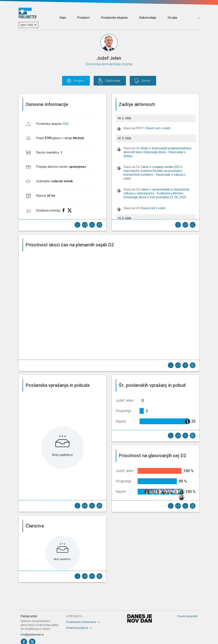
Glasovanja (113, 81)
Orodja (172, 18)
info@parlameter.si (32, 635)
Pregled (79, 81)
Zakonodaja (148, 18)
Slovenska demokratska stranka (109, 64)
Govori (146, 81)
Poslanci (83, 18)
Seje (63, 18)
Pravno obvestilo (187, 616)
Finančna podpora (77, 628)
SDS (66, 124)
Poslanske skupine (114, 18)
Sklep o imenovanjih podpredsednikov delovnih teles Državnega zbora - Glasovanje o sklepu (158, 152)
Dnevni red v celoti (158, 128)
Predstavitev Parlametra (81, 622)
